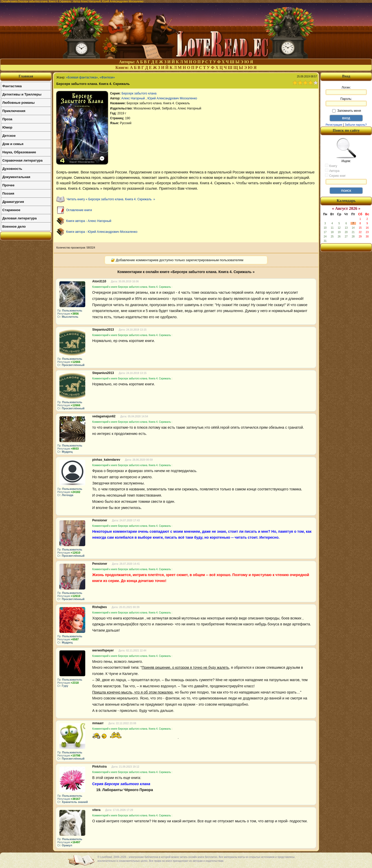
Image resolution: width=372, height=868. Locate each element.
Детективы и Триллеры (22, 94)
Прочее (8, 185)
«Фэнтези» (107, 77)
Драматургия (13, 202)
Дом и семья (13, 144)
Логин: (346, 90)
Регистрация (334, 125)
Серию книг (335, 176)
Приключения (14, 111)
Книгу (331, 166)
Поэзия (8, 193)
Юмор (7, 127)
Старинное (11, 210)
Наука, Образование (19, 152)
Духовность (12, 169)
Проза (7, 119)
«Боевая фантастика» (82, 77)
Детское (9, 136)
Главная (26, 76)
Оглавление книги (79, 210)
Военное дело (14, 226)
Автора (332, 171)
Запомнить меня (347, 111)
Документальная (16, 177)
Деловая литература (20, 218)
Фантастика (12, 86)
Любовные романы (18, 103)
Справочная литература (22, 160)
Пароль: (346, 102)
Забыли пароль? (356, 125)
